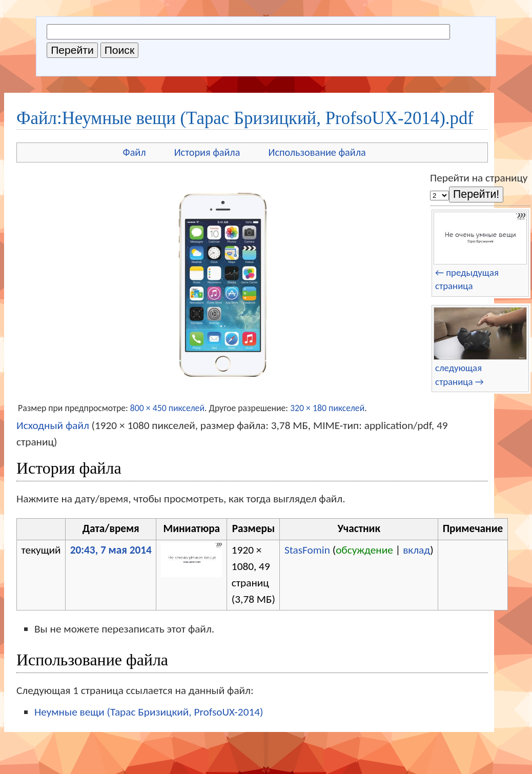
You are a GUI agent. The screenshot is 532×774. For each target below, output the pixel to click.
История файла (207, 152)
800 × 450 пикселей (167, 408)
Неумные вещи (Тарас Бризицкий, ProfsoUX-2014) (149, 712)
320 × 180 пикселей (327, 408)
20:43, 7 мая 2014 (111, 550)
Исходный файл (53, 425)
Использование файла (317, 152)
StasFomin (307, 550)
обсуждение (364, 550)
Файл (135, 152)
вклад (416, 550)
